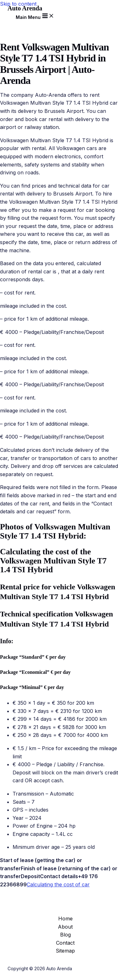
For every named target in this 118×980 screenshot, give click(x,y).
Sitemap (65, 951)
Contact (65, 943)
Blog (65, 935)
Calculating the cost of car (58, 884)
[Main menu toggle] (35, 16)
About (65, 927)
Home (65, 919)
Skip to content (18, 4)
